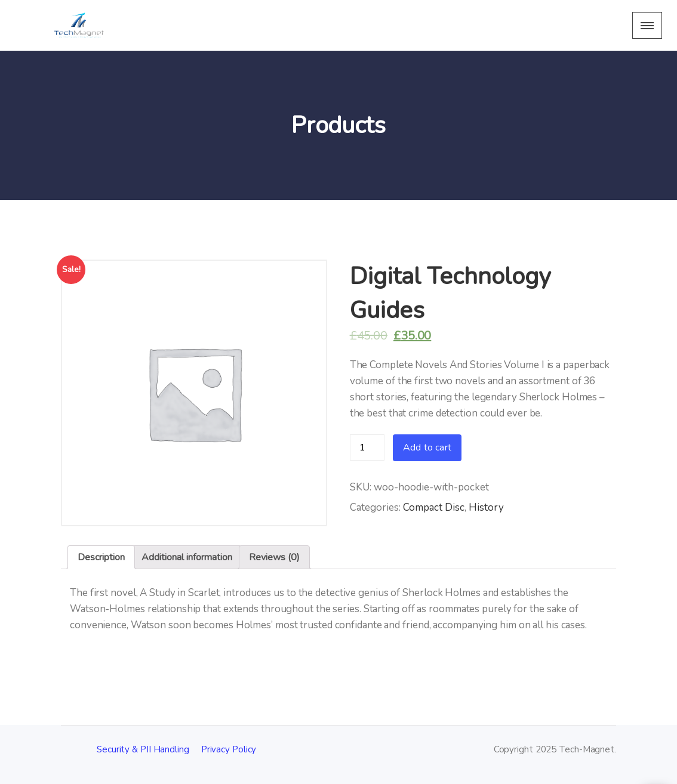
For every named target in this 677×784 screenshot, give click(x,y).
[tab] (101, 558)
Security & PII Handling (143, 749)
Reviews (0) (274, 557)
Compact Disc (434, 507)
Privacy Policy (229, 749)
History (486, 507)
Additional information (187, 557)
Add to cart (427, 447)
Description (101, 557)
